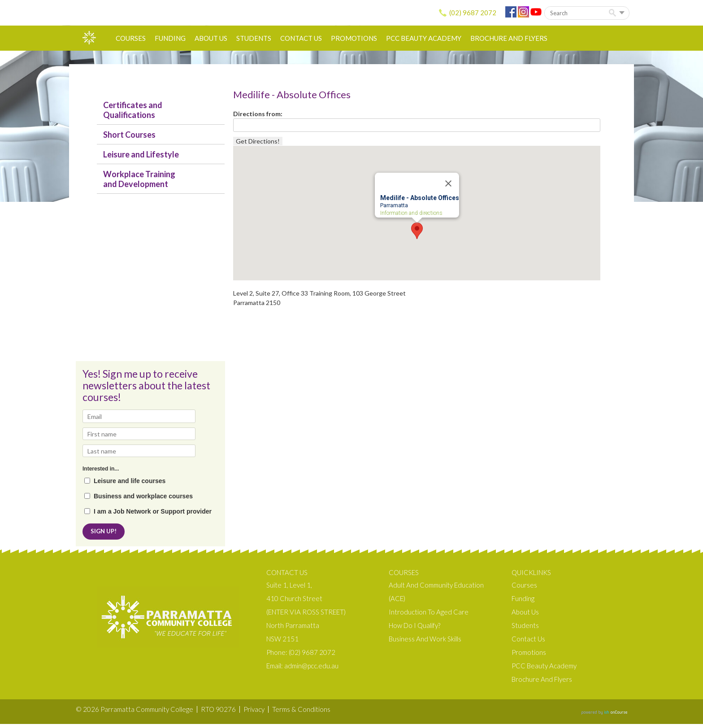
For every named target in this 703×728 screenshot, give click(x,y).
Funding (170, 38)
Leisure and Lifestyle (141, 154)
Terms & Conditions (301, 713)
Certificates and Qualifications (133, 110)
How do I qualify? (414, 629)
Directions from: (258, 114)
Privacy (254, 713)
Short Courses (129, 135)
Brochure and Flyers (509, 38)
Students (254, 38)
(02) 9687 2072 (473, 13)
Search (614, 13)
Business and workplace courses (143, 496)
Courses (131, 38)
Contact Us (301, 38)
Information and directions (411, 214)
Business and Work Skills (425, 643)
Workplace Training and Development (139, 179)
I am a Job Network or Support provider (153, 512)
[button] (417, 231)
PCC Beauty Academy (424, 38)
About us (211, 38)
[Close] (448, 183)
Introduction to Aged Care (429, 616)
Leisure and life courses (130, 481)
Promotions (354, 38)
